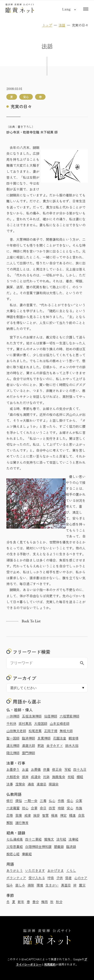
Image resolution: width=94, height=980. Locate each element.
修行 (10, 801)
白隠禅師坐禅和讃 (38, 846)
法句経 (61, 839)
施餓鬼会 (59, 777)
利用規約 (50, 964)
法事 (10, 784)
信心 (70, 801)
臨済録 (71, 846)
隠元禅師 (13, 753)
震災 (82, 885)
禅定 (63, 815)
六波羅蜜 (13, 808)
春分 (36, 902)
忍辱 (10, 815)
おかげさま (56, 870)
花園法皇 (60, 738)
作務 (61, 801)
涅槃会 (20, 784)
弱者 (69, 878)
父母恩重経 (15, 846)
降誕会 (54, 784)
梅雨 (45, 902)
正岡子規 (51, 731)
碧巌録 (59, 846)
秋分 (59, 902)
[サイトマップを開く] (86, 9)
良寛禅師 (44, 738)
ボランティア (16, 878)
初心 (25, 808)
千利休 (11, 723)
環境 (40, 885)
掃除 (31, 885)
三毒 (43, 801)
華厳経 (27, 854)
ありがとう (15, 870)
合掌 (34, 808)
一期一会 (31, 801)
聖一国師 (13, 738)
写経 (68, 769)
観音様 (74, 738)
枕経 (71, 777)
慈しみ (20, 885)
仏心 (52, 801)
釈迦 (41, 745)
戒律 (28, 815)
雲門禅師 (29, 753)
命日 (43, 808)
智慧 (45, 815)
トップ (47, 25)
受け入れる (37, 878)
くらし (71, 870)
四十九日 (80, 769)
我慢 (19, 815)
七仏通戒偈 (15, 839)
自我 (81, 815)
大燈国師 (41, 723)
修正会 (57, 769)
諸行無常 (22, 823)
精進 (72, 815)
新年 (21, 902)
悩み (10, 885)
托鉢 (46, 777)
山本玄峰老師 (60, 723)
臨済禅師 (29, 738)
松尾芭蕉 (35, 731)
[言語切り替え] (66, 9)
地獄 (61, 808)
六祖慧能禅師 (69, 716)
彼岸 (25, 777)
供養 (46, 769)
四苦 (52, 808)
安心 (70, 808)
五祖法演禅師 (32, 716)
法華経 (74, 839)
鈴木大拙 (72, 745)
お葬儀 (36, 769)
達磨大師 (29, 745)
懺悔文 (49, 839)
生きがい (52, 885)
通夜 (31, 784)
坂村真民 (25, 723)
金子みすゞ (55, 745)
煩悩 (19, 801)
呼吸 (51, 878)
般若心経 (13, 854)
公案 (79, 801)
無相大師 (66, 731)
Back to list (31, 621)
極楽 (54, 815)
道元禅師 (13, 745)
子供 (60, 878)
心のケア (81, 878)
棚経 (80, 777)
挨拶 (37, 815)
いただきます (35, 870)
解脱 (10, 823)
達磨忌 (41, 784)
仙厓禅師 (51, 716)
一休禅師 (13, 716)
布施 (79, 808)
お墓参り (13, 769)
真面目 (66, 885)
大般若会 (13, 777)
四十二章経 (33, 839)
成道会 (36, 777)
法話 (62, 25)
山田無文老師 (16, 731)
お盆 (25, 769)
